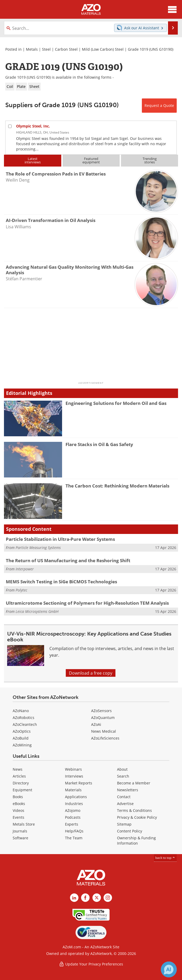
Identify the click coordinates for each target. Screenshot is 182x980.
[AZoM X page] (97, 898)
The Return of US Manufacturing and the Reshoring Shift (68, 560)
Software (20, 838)
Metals (32, 49)
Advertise (125, 804)
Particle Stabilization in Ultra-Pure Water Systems (60, 539)
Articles (19, 776)
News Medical (104, 731)
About (122, 769)
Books (18, 797)
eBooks (19, 804)
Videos (18, 810)
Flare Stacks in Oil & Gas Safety (99, 444)
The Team (74, 838)
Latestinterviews (33, 160)
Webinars (73, 769)
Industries (74, 804)
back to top (165, 858)
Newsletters (128, 790)
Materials (73, 790)
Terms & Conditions (134, 810)
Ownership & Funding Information (136, 841)
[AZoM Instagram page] (108, 898)
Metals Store (24, 824)
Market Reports (79, 783)
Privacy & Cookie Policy (137, 817)
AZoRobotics (24, 718)
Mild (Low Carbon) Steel (103, 49)
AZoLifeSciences (105, 738)
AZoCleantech (25, 724)
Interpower (25, 569)
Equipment (22, 790)
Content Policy (130, 831)
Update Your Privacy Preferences (91, 964)
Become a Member (134, 783)
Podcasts (73, 817)
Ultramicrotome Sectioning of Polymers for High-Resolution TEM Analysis (87, 603)
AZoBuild (21, 738)
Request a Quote (159, 105)
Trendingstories (150, 160)
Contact (124, 797)
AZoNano (21, 711)
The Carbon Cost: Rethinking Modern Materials (117, 486)
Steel (46, 49)
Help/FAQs (74, 831)
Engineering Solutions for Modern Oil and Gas (116, 403)
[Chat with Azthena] (169, 969)
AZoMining (22, 745)
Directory (21, 783)
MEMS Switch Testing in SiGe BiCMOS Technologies (61, 582)
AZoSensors (101, 711)
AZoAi (96, 724)
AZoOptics (22, 731)
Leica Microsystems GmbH (37, 611)
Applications (76, 797)
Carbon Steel (66, 49)
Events (18, 817)
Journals (20, 831)
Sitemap (124, 824)
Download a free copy (91, 673)
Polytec (21, 590)
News (18, 769)
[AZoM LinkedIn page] (74, 898)
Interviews (74, 776)
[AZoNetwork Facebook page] (85, 898)
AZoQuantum (103, 718)
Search (123, 776)
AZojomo (73, 810)
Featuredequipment (91, 160)
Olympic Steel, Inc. (33, 126)
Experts (72, 824)
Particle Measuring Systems (38, 548)
